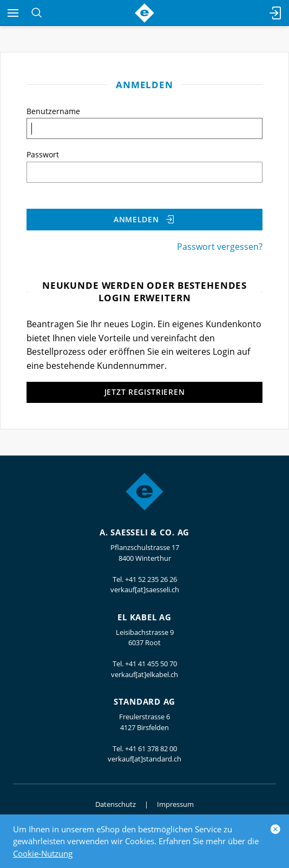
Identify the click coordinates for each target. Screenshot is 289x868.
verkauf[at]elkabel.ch (144, 674)
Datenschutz (116, 804)
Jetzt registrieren (145, 392)
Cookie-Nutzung (43, 853)
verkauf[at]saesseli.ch (145, 589)
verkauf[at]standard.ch (144, 759)
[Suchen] (37, 13)
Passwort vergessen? (220, 247)
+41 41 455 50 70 (151, 664)
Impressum (175, 804)
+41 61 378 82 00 (151, 748)
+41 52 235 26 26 (151, 579)
